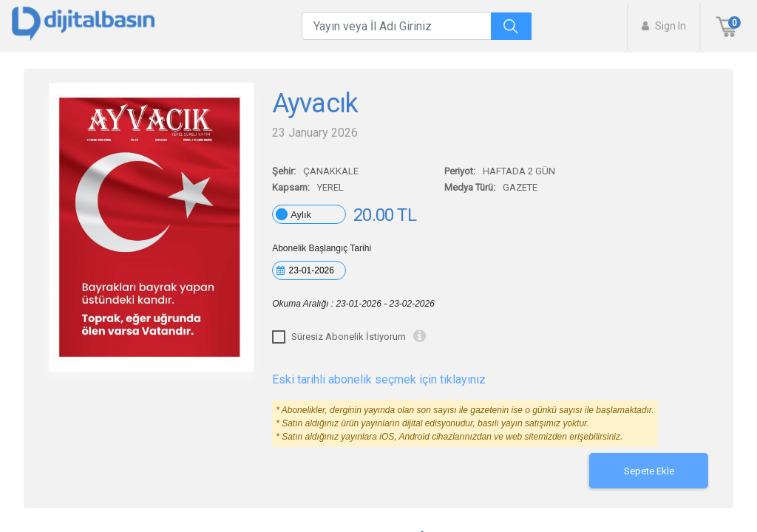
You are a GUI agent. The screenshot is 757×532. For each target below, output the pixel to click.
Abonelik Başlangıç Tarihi (322, 248)
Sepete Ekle (649, 471)
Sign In (664, 26)
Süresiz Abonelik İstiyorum (349, 337)
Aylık (301, 215)
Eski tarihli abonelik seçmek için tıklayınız (379, 379)
